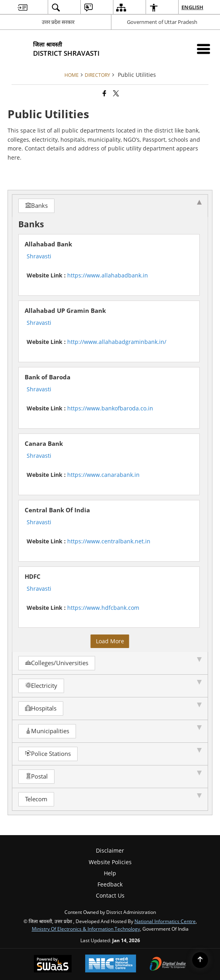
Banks (36, 206)
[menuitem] (22, 7)
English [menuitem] (193, 7)
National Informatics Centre (165, 921)
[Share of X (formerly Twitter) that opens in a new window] (116, 93)
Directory (97, 75)
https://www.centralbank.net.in (109, 541)
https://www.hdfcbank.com (103, 608)
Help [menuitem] (110, 873)
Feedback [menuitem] (110, 884)
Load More (110, 641)
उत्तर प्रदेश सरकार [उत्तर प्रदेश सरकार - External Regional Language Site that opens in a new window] (58, 22)
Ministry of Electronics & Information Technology (86, 929)
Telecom (36, 799)
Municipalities (47, 731)
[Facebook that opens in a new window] (104, 93)
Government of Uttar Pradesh (162, 22)
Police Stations (48, 754)
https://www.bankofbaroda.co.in (110, 408)
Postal (36, 776)
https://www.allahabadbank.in (108, 275)
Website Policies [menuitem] (110, 862)
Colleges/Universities (57, 663)
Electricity (41, 686)
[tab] (110, 206)
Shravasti (39, 256)
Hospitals (41, 708)
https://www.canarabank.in (103, 475)
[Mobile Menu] (203, 49)
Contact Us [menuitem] (110, 895)
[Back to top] (200, 960)
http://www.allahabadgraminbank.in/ (117, 342)
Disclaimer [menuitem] (110, 850)
